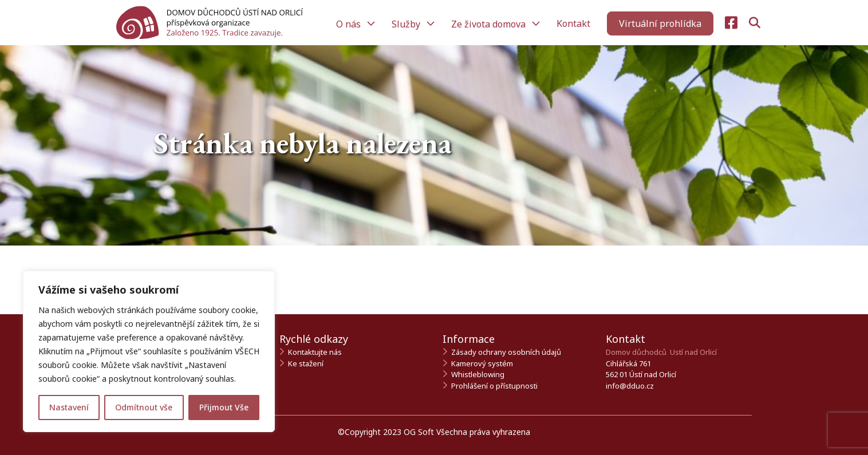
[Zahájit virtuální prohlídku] (660, 23)
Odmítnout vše (144, 407)
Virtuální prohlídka (660, 23)
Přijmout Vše (224, 407)
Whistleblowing (478, 374)
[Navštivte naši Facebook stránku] (731, 23)
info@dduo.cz (630, 386)
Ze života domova (490, 24)
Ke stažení (306, 363)
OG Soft (419, 432)
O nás (350, 24)
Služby (407, 24)
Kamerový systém (482, 363)
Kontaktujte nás (315, 352)
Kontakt (573, 23)
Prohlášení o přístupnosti (494, 386)
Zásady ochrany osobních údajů (506, 352)
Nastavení (69, 407)
